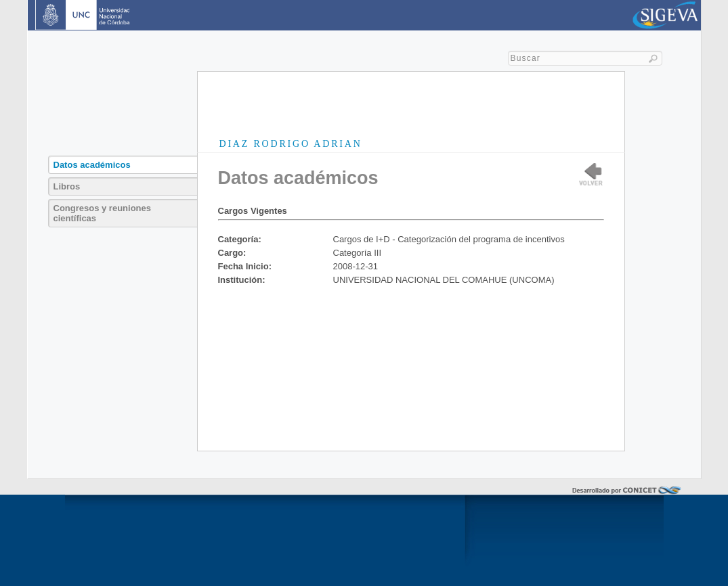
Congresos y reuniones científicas (102, 213)
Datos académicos (92, 165)
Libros (67, 186)
